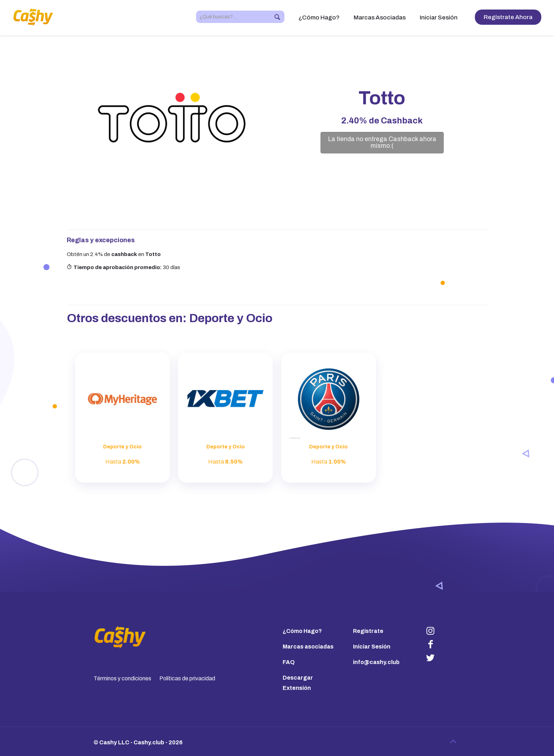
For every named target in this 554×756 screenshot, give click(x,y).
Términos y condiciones (122, 678)
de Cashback (382, 121)
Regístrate (368, 631)
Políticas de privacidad (187, 678)
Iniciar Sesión (372, 647)
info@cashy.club (376, 662)
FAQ (289, 662)
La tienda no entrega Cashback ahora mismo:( (382, 143)
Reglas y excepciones (101, 240)
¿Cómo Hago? (302, 631)
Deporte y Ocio (231, 318)
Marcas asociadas (308, 647)
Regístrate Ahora (508, 17)
